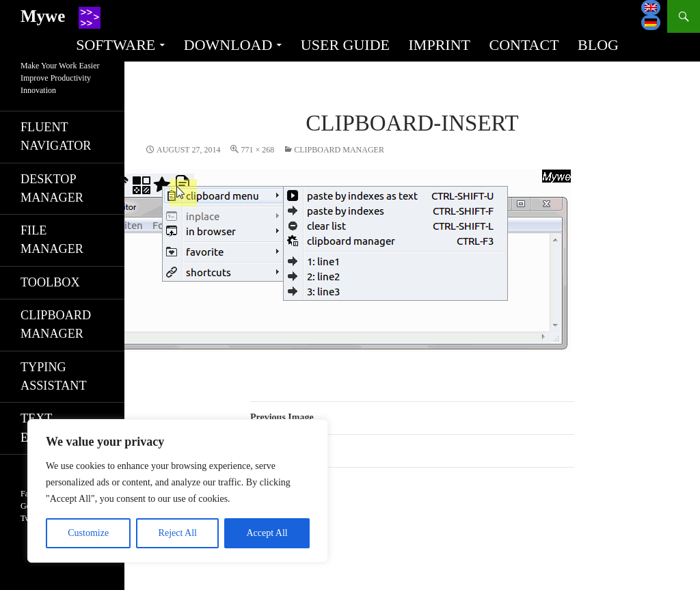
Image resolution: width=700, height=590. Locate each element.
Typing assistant (54, 376)
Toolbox (50, 282)
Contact (524, 45)
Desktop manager (52, 188)
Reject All (178, 533)
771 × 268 (257, 150)
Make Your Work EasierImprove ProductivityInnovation (60, 78)
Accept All (267, 533)
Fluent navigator (56, 136)
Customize (88, 533)
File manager (52, 240)
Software (116, 45)
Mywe (43, 16)
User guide (345, 45)
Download (228, 45)
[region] (178, 491)
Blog (598, 45)
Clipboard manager (339, 150)
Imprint (440, 45)
